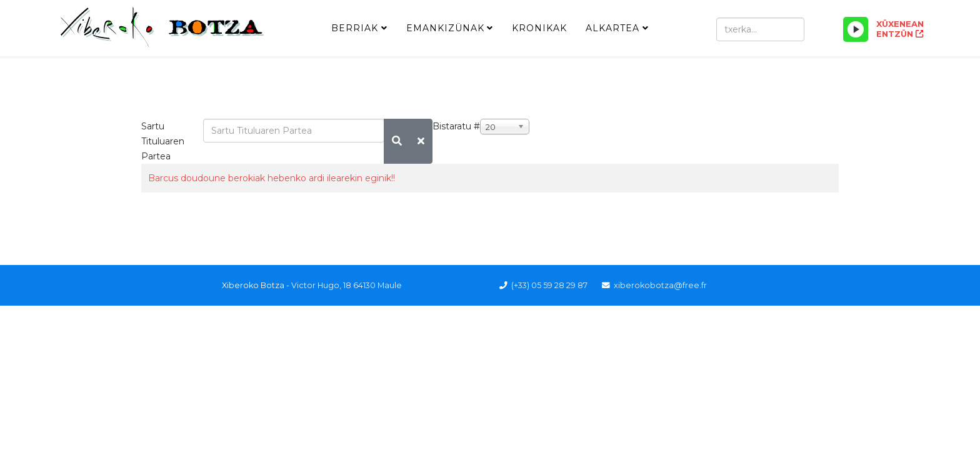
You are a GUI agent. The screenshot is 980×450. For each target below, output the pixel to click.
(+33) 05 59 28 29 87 (549, 285)
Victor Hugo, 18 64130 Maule (347, 285)
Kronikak (539, 28)
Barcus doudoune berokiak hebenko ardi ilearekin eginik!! (272, 178)
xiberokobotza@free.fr (660, 285)
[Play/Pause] (856, 29)
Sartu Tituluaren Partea (163, 141)
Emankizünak (445, 28)
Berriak (355, 28)
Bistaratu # (456, 126)
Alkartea (612, 28)
